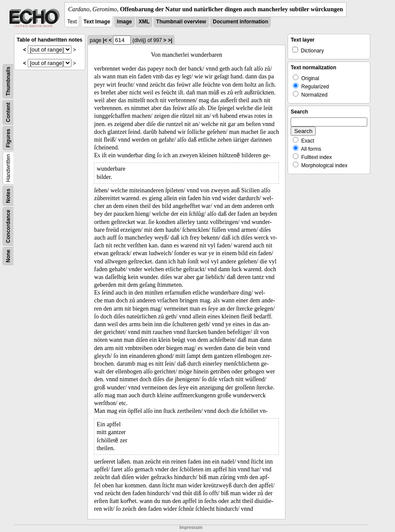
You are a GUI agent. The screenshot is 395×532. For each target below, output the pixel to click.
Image (125, 22)
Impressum (191, 527)
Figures (8, 138)
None (8, 256)
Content (8, 112)
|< (105, 40)
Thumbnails (8, 81)
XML (144, 22)
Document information (240, 22)
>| (170, 40)
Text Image (97, 22)
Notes (8, 196)
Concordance (8, 226)
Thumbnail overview (181, 22)
